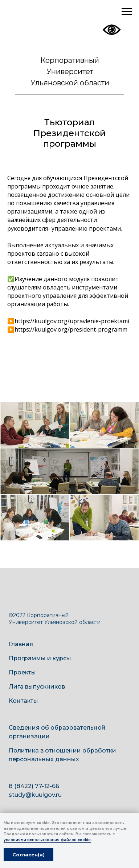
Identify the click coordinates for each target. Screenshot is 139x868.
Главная (21, 644)
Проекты (22, 672)
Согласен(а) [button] (28, 855)
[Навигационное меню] (127, 12)
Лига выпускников (37, 687)
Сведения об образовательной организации (57, 732)
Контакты (23, 701)
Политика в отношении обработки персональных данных (62, 755)
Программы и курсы (40, 658)
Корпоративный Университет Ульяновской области (70, 72)
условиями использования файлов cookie (47, 840)
